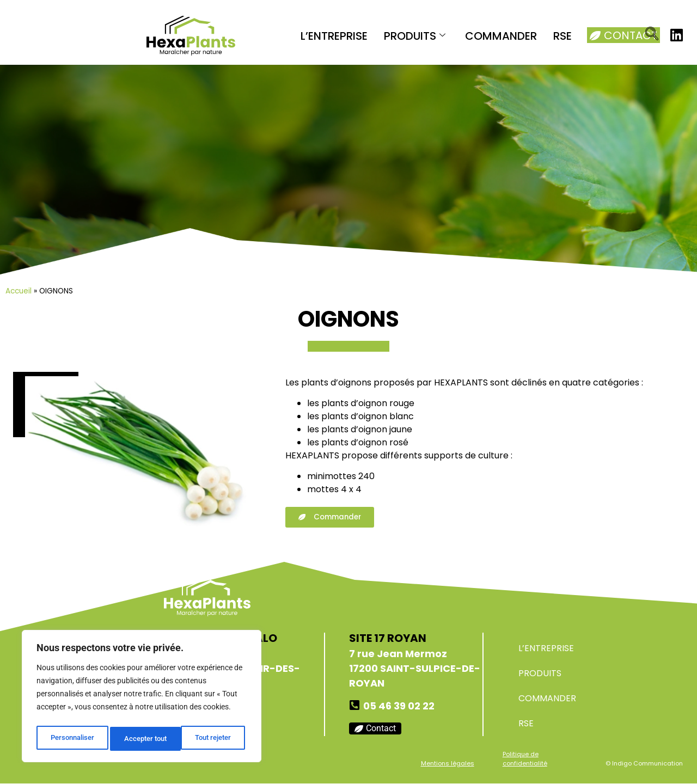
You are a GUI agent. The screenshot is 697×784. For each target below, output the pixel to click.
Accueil (19, 291)
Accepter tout (212, 739)
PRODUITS (415, 36)
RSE (563, 36)
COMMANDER (501, 36)
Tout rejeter (142, 739)
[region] (142, 699)
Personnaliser (72, 739)
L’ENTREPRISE (334, 36)
